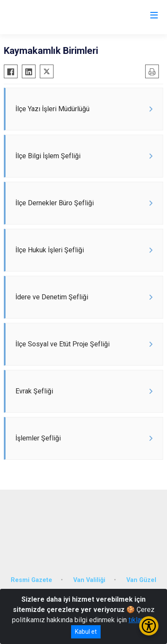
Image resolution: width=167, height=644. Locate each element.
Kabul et (86, 632)
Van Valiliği (89, 580)
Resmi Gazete (31, 580)
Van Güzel (141, 580)
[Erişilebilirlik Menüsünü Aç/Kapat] (149, 626)
